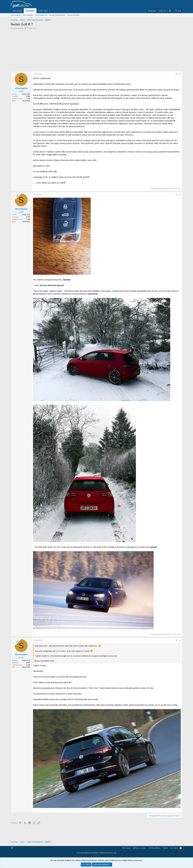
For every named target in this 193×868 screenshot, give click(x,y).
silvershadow (18, 28)
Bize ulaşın (127, 848)
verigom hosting (96, 855)
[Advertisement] (96, 50)
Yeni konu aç (16, 15)
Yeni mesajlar (28, 15)
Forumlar (30, 11)
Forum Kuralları (73, 15)
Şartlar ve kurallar (140, 848)
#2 (180, 74)
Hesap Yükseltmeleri (57, 15)
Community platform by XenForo (96, 853)
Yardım (165, 848)
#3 (180, 195)
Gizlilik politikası (155, 848)
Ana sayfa (17, 11)
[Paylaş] (176, 74)
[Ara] (178, 11)
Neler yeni (43, 11)
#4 (180, 640)
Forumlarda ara (41, 15)
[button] (50, 11)
